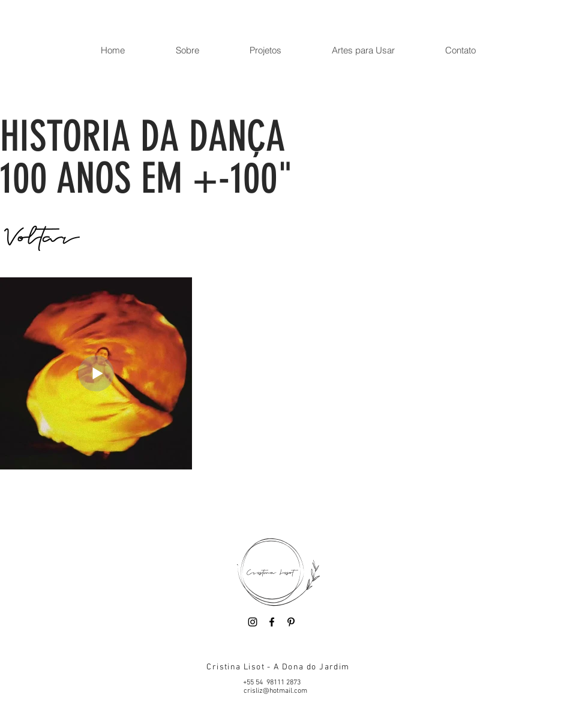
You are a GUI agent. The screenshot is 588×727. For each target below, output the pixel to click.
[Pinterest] (291, 622)
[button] (187, 50)
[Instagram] (253, 622)
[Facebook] (272, 622)
